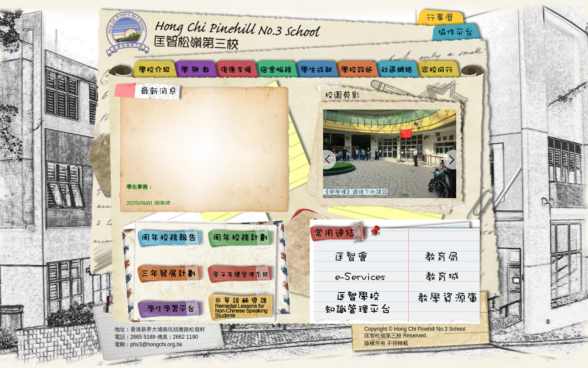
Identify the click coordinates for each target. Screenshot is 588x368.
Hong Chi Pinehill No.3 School (217, 33)
